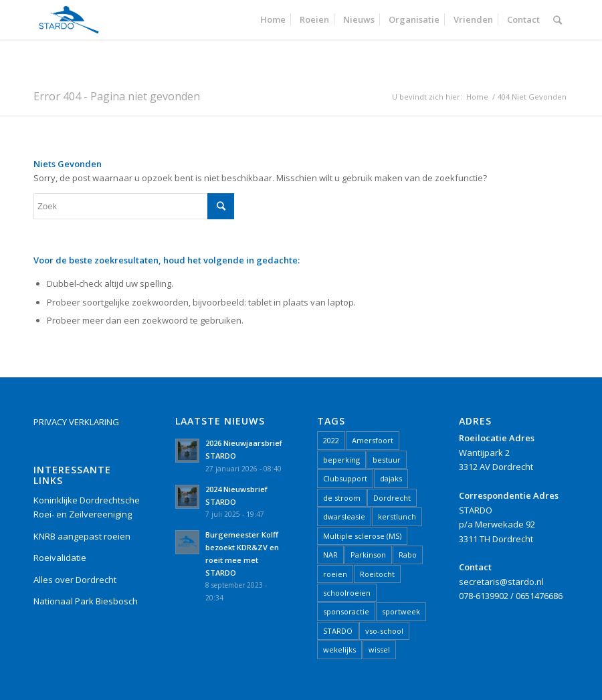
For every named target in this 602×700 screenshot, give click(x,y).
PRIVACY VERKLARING (76, 422)
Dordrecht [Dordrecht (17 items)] (392, 498)
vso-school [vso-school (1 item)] (384, 631)
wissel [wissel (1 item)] (379, 650)
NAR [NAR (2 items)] (330, 555)
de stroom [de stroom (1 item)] (342, 498)
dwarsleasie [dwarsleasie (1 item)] (344, 516)
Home (477, 97)
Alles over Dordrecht (75, 580)
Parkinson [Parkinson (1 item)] (368, 555)
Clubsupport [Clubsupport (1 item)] (345, 478)
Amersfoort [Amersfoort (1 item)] (373, 440)
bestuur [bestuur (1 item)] (387, 460)
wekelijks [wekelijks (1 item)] (339, 650)
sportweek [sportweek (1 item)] (401, 611)
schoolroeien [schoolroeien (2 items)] (347, 593)
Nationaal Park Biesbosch (86, 601)
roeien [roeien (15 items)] (335, 574)
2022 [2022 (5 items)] (331, 440)
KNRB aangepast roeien (82, 536)
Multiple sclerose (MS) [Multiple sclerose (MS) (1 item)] (362, 536)
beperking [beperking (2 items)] (341, 460)
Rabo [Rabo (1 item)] (408, 555)
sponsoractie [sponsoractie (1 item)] (346, 611)
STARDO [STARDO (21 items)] (338, 631)
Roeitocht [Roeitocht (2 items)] (377, 574)
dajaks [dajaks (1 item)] (391, 478)
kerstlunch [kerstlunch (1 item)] (397, 516)
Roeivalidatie (60, 558)
